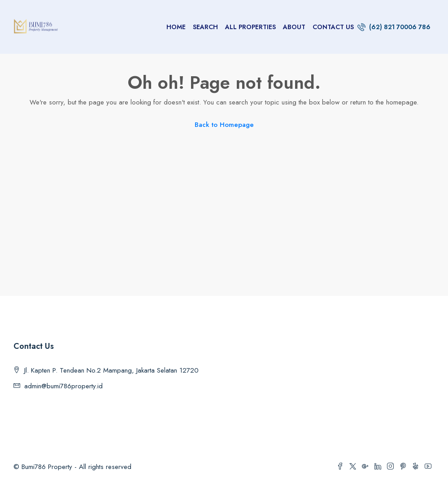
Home (176, 27)
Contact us (333, 27)
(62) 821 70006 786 (394, 27)
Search (205, 27)
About (294, 27)
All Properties (250, 27)
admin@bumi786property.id (63, 386)
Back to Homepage (224, 125)
